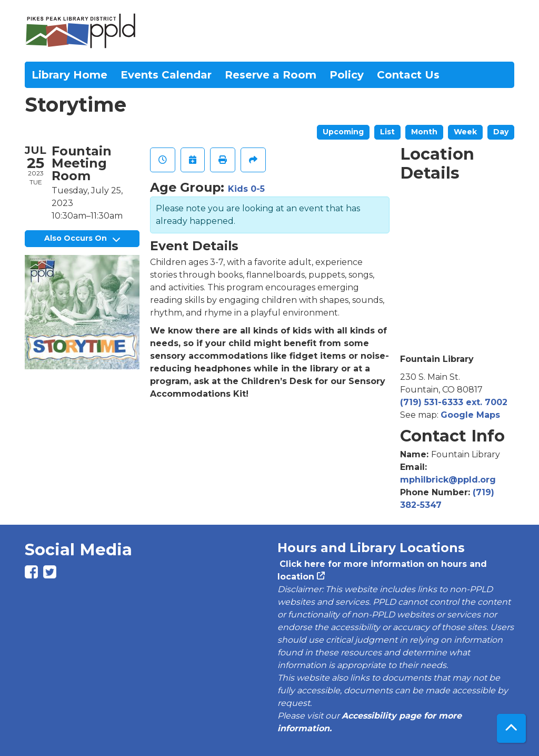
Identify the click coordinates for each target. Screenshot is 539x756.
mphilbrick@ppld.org (448, 480)
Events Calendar (166, 75)
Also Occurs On (82, 238)
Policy (347, 75)
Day (501, 132)
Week (465, 132)
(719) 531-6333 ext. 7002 (454, 402)
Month (424, 132)
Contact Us (408, 75)
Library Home (69, 75)
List (387, 132)
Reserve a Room (271, 75)
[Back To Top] (511, 728)
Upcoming (343, 132)
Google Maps (470, 415)
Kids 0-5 (246, 189)
